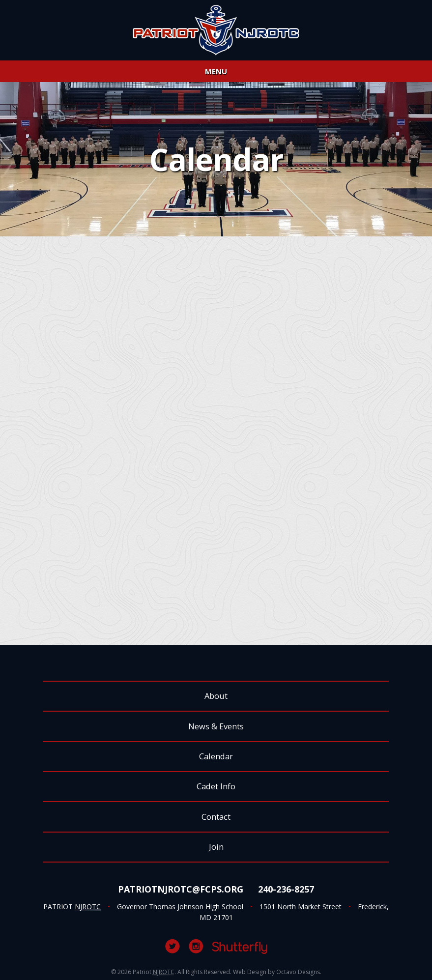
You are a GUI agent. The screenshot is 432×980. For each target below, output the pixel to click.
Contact (216, 817)
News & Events (216, 726)
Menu (216, 71)
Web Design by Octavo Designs (276, 972)
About (216, 696)
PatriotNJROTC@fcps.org (181, 889)
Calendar (216, 756)
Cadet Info (216, 786)
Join (216, 847)
